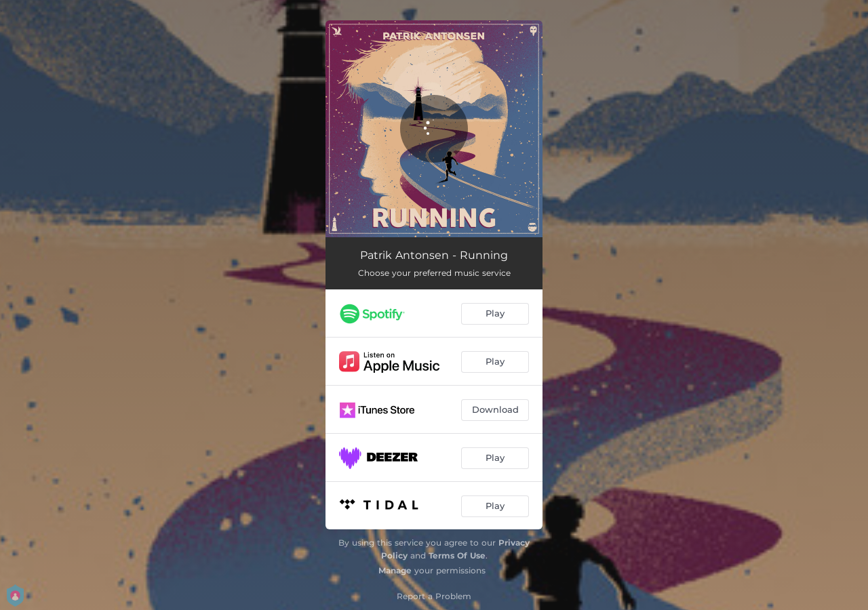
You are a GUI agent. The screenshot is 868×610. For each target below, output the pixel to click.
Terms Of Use (457, 555)
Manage (395, 570)
